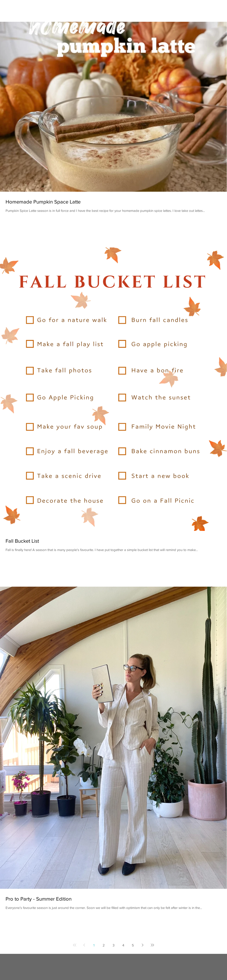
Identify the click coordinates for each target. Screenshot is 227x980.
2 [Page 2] (104, 945)
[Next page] (143, 945)
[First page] (75, 945)
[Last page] (152, 945)
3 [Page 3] (113, 945)
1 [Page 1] (94, 945)
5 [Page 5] (133, 945)
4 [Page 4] (123, 945)
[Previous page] (84, 945)
